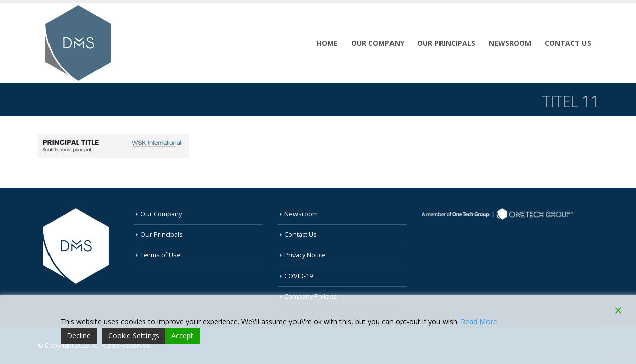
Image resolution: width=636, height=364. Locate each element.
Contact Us (568, 43)
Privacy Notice (305, 255)
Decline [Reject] (79, 335)
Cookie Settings (134, 335)
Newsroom (510, 43)
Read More (479, 321)
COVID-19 (299, 276)
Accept (182, 335)
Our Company (378, 43)
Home (327, 43)
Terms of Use (161, 255)
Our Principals (446, 43)
